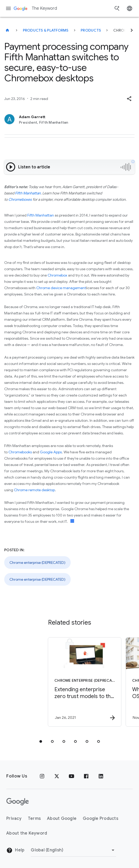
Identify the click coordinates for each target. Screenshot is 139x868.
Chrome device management (61, 288)
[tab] (41, 741)
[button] (129, 99)
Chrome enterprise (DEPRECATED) (37, 563)
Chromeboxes (20, 199)
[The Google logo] (18, 802)
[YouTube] (71, 776)
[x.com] (57, 776)
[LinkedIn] (101, 776)
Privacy (14, 819)
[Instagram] (42, 776)
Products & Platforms (46, 30)
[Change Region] (73, 850)
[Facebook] (86, 776)
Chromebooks (20, 452)
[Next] (132, 30)
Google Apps (51, 452)
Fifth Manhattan (28, 193)
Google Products (101, 819)
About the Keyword (27, 833)
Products (91, 30)
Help (15, 850)
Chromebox (57, 275)
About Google (62, 819)
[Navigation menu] (8, 8)
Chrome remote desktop (34, 490)
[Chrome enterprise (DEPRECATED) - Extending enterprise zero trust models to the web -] (67, 682)
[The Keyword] (7, 30)
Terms (34, 819)
